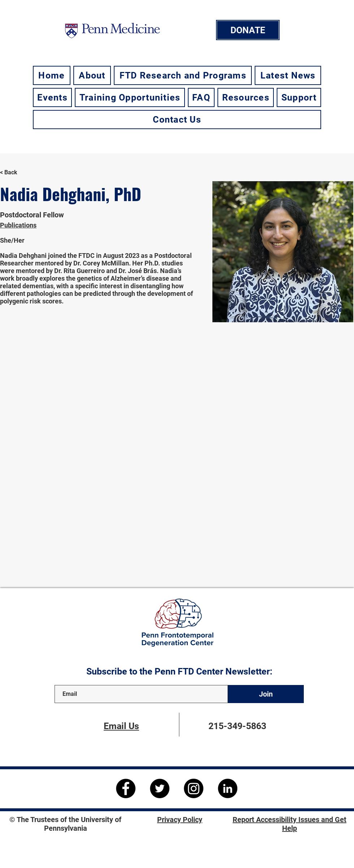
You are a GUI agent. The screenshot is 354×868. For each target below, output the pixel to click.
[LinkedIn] (228, 788)
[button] (92, 75)
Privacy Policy (180, 820)
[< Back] (14, 173)
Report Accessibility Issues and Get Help (290, 824)
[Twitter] (160, 788)
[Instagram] (194, 788)
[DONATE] (248, 30)
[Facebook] (126, 788)
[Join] (266, 694)
